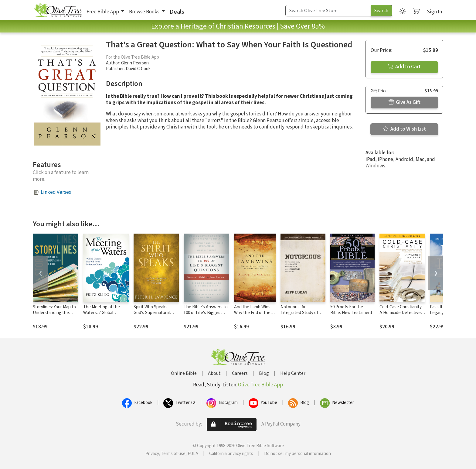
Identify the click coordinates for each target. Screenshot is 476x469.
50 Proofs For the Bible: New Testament (351, 310)
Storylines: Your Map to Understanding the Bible (54, 313)
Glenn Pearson (135, 63)
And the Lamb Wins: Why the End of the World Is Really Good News (253, 316)
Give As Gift (405, 102)
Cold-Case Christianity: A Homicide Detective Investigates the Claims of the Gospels (402, 316)
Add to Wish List (405, 129)
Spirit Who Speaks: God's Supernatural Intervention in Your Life (152, 316)
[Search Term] (328, 11)
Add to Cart (404, 67)
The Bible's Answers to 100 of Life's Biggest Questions (206, 313)
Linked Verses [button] (56, 192)
